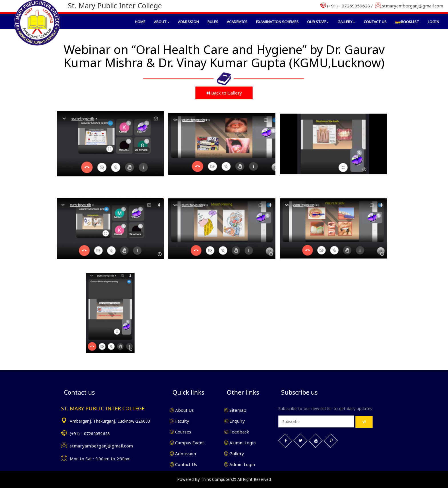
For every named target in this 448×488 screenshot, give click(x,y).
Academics (237, 22)
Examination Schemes (277, 22)
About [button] (162, 22)
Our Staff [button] (318, 22)
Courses (180, 432)
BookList (407, 22)
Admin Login (239, 464)
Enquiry (234, 421)
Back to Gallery (224, 93)
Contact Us (375, 22)
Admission (188, 22)
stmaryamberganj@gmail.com (101, 446)
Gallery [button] (346, 22)
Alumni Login (240, 443)
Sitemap (235, 410)
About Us (182, 410)
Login (433, 22)
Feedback (237, 432)
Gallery (234, 453)
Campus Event (187, 443)
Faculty (179, 421)
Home (140, 22)
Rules (213, 22)
